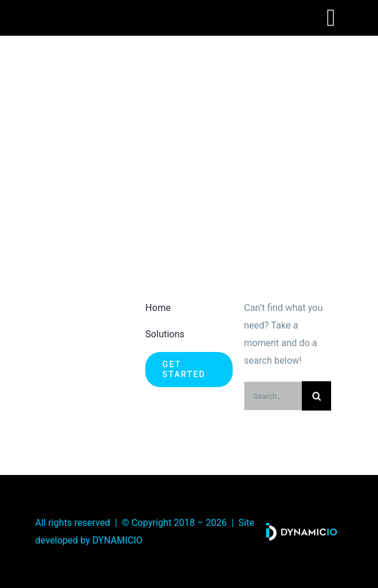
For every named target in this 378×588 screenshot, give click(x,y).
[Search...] (273, 396)
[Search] (316, 396)
